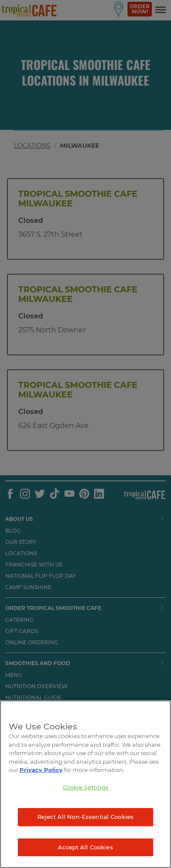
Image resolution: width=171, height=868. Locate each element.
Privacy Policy (41, 770)
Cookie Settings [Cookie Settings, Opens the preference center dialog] (86, 787)
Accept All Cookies (85, 847)
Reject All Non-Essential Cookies (85, 817)
